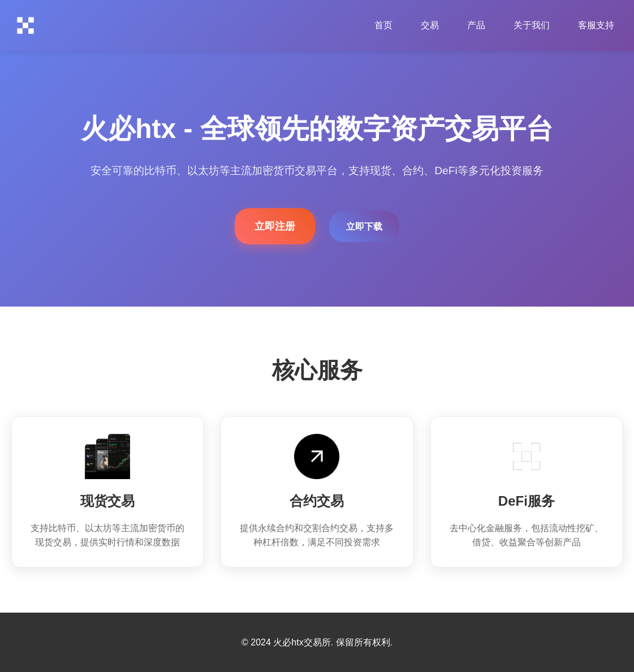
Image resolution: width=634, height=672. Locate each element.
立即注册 (275, 226)
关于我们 (532, 25)
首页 (383, 25)
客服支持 (596, 25)
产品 (476, 25)
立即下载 (364, 227)
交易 (430, 25)
